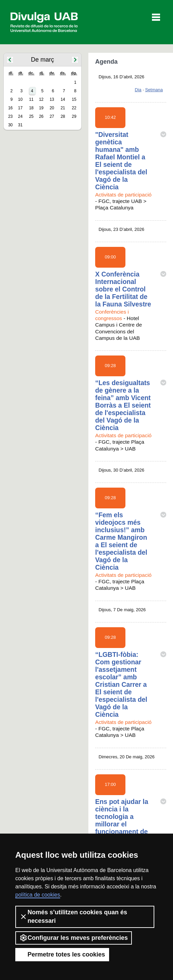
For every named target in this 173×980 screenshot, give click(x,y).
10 (20, 99)
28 (63, 116)
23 (10, 116)
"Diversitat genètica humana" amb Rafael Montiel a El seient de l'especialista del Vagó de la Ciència (121, 161)
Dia (138, 90)
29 (74, 116)
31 (20, 125)
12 (41, 99)
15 (74, 99)
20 (52, 108)
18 (31, 108)
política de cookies (38, 895)
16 (10, 108)
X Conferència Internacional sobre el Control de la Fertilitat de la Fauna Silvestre (123, 289)
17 (20, 108)
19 (41, 108)
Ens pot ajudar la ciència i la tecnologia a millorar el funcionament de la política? (122, 820)
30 (10, 125)
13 (52, 99)
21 (63, 108)
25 (31, 116)
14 (63, 99)
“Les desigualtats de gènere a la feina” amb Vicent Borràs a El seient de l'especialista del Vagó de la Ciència (123, 405)
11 (31, 99)
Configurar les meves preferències (74, 938)
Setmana (154, 90)
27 (52, 116)
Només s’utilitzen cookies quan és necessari (73, 916)
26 (41, 116)
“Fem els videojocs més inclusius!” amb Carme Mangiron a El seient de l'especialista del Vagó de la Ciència (121, 541)
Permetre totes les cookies (62, 954)
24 (20, 116)
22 (74, 108)
